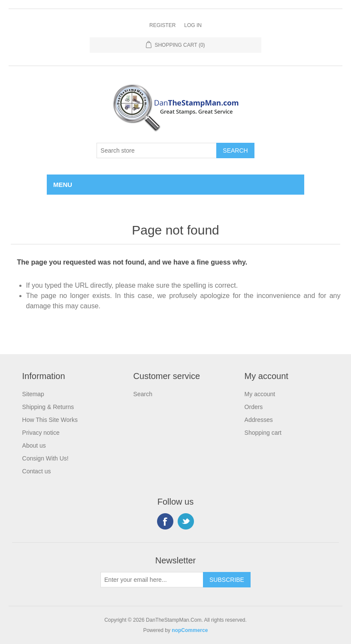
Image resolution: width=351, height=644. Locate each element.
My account (260, 394)
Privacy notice (41, 433)
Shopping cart (263, 433)
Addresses (259, 420)
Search (143, 394)
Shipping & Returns (48, 407)
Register (162, 25)
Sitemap (33, 394)
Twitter (186, 521)
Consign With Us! (45, 458)
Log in (193, 25)
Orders (254, 407)
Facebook (165, 521)
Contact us (37, 471)
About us (34, 445)
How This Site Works (50, 420)
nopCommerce (190, 630)
